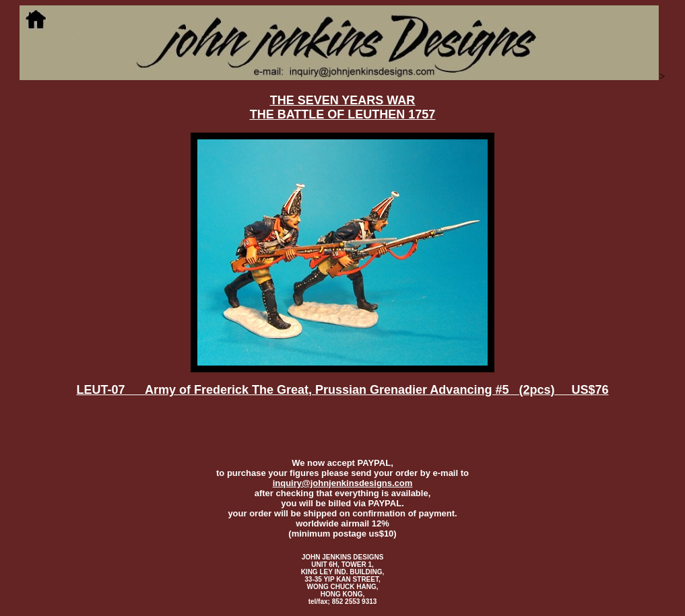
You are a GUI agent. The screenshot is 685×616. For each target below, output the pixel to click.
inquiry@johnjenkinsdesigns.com (343, 483)
